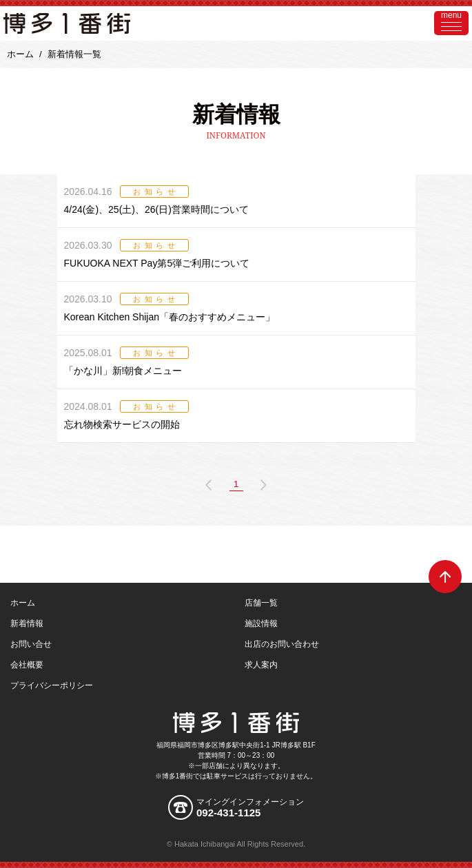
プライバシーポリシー (52, 685)
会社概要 (27, 665)
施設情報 (261, 623)
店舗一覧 (261, 603)
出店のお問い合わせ (282, 644)
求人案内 (261, 665)
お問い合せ (31, 644)
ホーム (20, 54)
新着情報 (27, 623)
